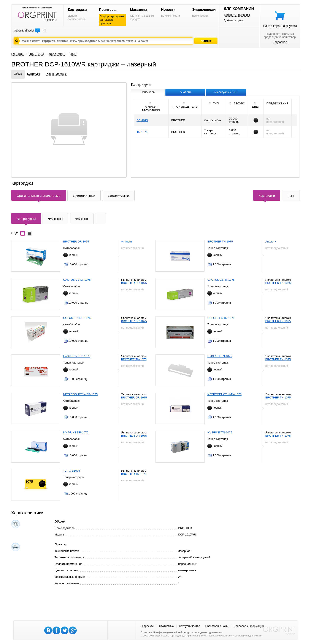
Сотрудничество (189, 626)
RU (37, 30)
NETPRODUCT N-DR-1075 (80, 394)
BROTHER (57, 54)
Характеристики (57, 74)
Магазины (139, 10)
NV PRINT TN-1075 (220, 432)
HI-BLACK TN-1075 (220, 356)
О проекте (147, 626)
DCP (73, 54)
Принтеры (108, 10)
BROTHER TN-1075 (220, 242)
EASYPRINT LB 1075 (77, 356)
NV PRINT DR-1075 (76, 432)
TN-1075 (142, 132)
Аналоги (127, 242)
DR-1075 (142, 120)
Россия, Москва (24, 30)
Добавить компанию (237, 15)
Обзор (18, 74)
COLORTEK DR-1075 (77, 318)
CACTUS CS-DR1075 (77, 280)
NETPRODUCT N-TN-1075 (224, 394)
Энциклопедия (205, 10)
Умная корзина (280, 26)
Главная (17, 54)
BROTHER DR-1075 (76, 242)
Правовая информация (249, 626)
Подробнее (280, 42)
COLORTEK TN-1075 (221, 318)
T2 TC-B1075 (72, 471)
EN (44, 30)
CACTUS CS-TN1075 (221, 280)
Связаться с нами (217, 626)
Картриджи (77, 10)
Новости (168, 10)
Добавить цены (234, 20)
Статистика (166, 626)
